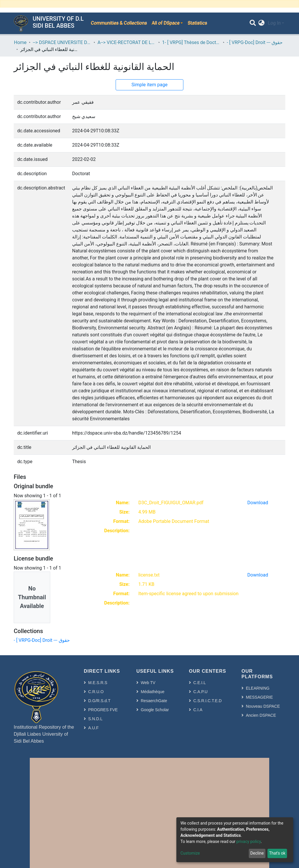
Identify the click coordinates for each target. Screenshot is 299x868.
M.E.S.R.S (98, 683)
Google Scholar (155, 710)
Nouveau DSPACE (263, 706)
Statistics (197, 23)
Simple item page (149, 85)
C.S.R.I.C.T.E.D (207, 701)
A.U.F (93, 728)
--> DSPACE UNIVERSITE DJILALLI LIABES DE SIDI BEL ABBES (62, 42)
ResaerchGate (154, 701)
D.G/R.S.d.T (99, 701)
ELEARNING (258, 688)
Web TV (148, 683)
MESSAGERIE (259, 697)
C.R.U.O (96, 692)
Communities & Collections (119, 23)
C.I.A (198, 710)
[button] (261, 23)
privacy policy (248, 841)
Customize (190, 853)
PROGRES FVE (103, 710)
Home (20, 42)
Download (258, 503)
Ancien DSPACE (261, 715)
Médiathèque (153, 692)
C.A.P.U (200, 692)
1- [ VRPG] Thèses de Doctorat (191, 42)
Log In (274, 23)
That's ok (277, 853)
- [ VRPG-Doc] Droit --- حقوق (255, 42)
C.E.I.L (200, 683)
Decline (257, 853)
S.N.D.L (95, 719)
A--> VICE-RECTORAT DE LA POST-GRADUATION (127, 42)
